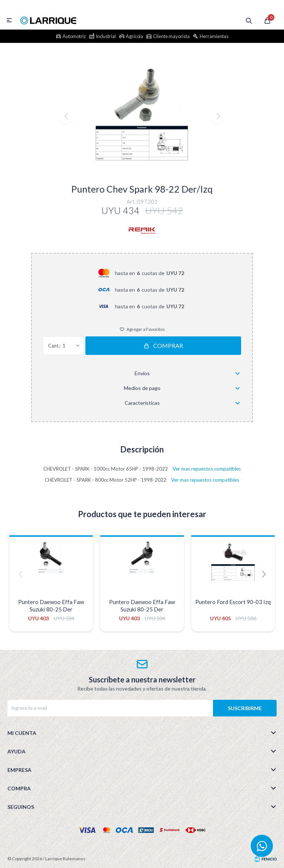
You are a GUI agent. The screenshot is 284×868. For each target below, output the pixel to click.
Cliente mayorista (171, 36)
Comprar (168, 345)
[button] (142, 170)
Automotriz (74, 36)
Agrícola (134, 36)
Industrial (106, 36)
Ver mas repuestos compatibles (207, 469)
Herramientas (214, 36)
